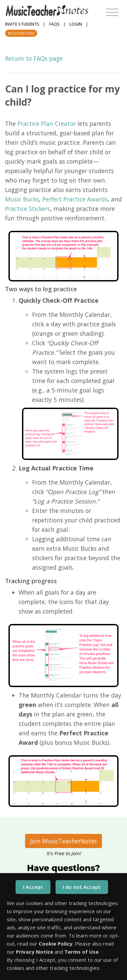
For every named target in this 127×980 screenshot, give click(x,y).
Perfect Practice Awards (75, 199)
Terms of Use (81, 952)
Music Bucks (22, 199)
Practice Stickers (28, 209)
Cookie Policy (56, 944)
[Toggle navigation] (112, 12)
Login (76, 24)
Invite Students (22, 24)
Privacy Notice (35, 952)
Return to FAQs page (34, 58)
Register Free (21, 33)
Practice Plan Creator (47, 124)
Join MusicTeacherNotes (63, 841)
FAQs (54, 24)
